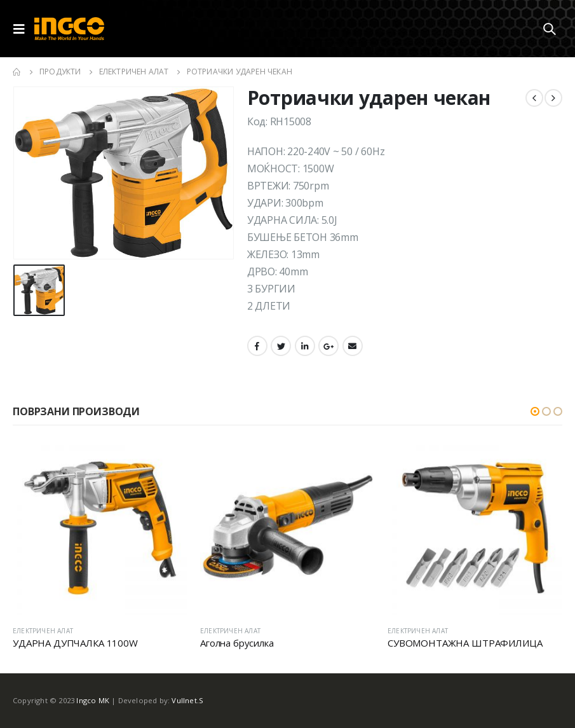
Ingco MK (93, 700)
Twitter (281, 346)
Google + (328, 346)
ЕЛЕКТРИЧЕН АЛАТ (43, 631)
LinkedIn (305, 346)
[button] (535, 411)
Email (353, 346)
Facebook (257, 346)
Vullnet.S (187, 700)
